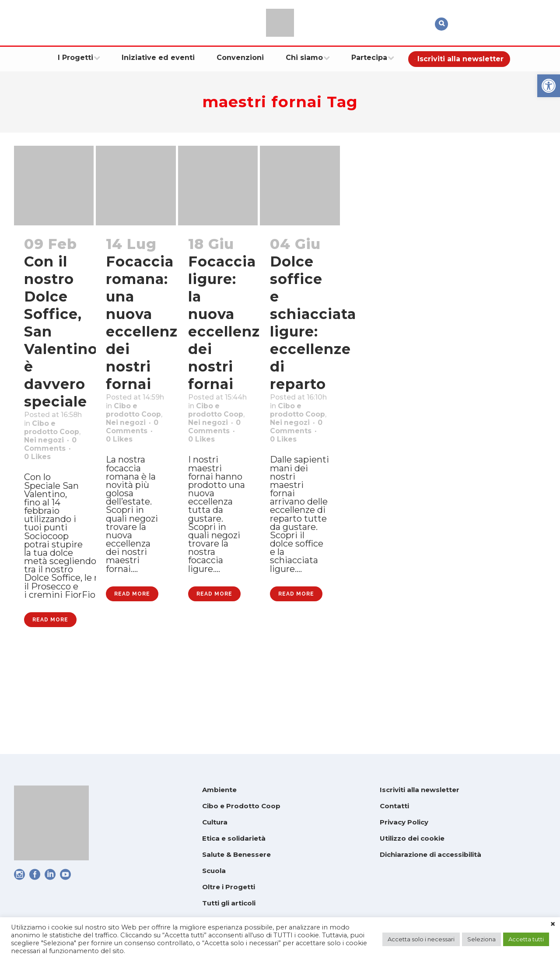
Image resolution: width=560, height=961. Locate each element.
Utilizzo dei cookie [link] (412, 838)
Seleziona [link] (481, 939)
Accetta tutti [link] (526, 939)
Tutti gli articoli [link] (229, 903)
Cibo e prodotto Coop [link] (45, 450)
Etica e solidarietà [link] (234, 838)
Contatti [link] (394, 806)
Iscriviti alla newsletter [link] (420, 790)
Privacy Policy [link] (404, 822)
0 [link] (40, 496)
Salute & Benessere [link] (236, 854)
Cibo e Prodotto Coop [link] (241, 806)
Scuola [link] (214, 871)
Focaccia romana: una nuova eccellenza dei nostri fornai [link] (146, 323)
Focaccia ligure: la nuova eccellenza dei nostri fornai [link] (228, 323)
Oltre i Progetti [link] (229, 887)
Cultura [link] (215, 822)
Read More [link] (50, 705)
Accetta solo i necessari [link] (421, 939)
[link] (549, 86)
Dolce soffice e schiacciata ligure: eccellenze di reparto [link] (313, 323)
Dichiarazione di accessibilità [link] (430, 854)
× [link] (553, 924)
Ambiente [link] (219, 790)
